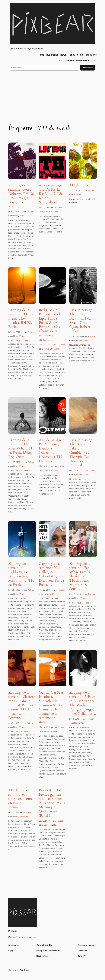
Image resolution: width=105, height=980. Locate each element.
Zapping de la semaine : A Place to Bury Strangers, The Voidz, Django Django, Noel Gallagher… (83, 703)
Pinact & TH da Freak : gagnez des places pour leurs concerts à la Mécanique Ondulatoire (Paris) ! (52, 803)
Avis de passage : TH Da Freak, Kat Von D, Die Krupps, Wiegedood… (51, 194)
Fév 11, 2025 (44, 207)
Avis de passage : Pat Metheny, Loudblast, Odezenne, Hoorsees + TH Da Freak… (51, 451)
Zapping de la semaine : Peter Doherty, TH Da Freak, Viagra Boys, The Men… (21, 196)
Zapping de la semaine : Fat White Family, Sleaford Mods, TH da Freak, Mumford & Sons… (80, 576)
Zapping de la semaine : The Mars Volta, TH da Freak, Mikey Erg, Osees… (21, 449)
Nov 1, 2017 (14, 812)
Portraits (78, 194)
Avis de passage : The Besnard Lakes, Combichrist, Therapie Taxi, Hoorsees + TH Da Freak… (82, 453)
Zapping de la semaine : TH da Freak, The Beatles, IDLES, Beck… (21, 318)
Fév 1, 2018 (74, 719)
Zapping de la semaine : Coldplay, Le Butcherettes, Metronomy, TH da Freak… (21, 574)
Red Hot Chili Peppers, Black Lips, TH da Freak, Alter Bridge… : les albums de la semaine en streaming (50, 325)
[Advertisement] (52, 95)
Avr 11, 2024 (75, 191)
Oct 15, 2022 (45, 345)
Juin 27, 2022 (14, 462)
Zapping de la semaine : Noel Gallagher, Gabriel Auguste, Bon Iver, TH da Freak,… (52, 574)
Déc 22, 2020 (75, 470)
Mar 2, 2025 (14, 212)
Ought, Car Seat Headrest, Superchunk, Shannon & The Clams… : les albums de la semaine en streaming (51, 707)
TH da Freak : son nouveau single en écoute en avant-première (21, 799)
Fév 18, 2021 (45, 466)
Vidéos (22, 216)
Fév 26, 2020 (14, 590)
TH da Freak (79, 185)
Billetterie (48, 211)
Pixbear (30, 212)
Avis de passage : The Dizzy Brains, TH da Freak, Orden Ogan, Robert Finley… (82, 321)
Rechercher (88, 68)
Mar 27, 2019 (75, 594)
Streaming (54, 349)
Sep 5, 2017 (44, 821)
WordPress (24, 970)
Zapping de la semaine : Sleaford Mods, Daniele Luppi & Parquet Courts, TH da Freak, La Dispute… (22, 705)
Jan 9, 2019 (14, 723)
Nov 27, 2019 (45, 590)
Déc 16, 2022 (14, 332)
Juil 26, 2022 (75, 336)
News (16, 216)
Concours (48, 825)
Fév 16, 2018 (45, 727)
